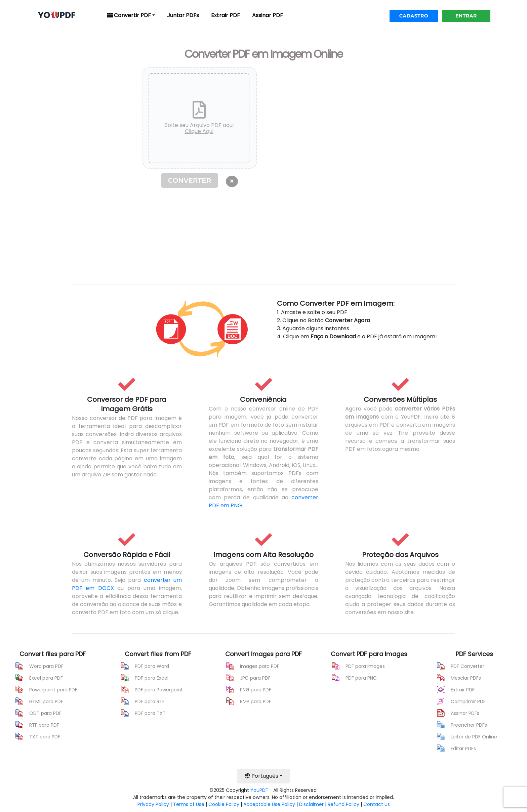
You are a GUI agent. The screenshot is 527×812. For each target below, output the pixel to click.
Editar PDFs (463, 749)
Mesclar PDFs (466, 678)
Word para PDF (46, 666)
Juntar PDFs (183, 15)
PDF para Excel (152, 678)
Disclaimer (311, 804)
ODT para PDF (45, 713)
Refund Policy (343, 804)
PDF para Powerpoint (159, 690)
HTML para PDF (46, 701)
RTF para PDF (44, 725)
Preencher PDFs (469, 725)
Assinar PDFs (465, 713)
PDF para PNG (361, 678)
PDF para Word (152, 666)
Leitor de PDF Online (474, 737)
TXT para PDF (45, 737)
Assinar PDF (268, 15)
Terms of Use (189, 804)
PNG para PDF (256, 690)
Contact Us (377, 804)
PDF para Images (365, 666)
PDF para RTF (150, 701)
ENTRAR (466, 16)
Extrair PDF (226, 15)
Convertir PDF (129, 15)
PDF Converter (468, 666)
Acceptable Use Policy (269, 804)
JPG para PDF (255, 678)
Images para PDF (260, 666)
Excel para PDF (46, 678)
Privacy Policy (153, 804)
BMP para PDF (256, 701)
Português (261, 776)
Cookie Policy (224, 804)
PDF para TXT (150, 713)
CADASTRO (414, 16)
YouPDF (259, 790)
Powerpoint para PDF (53, 690)
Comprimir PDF (468, 701)
